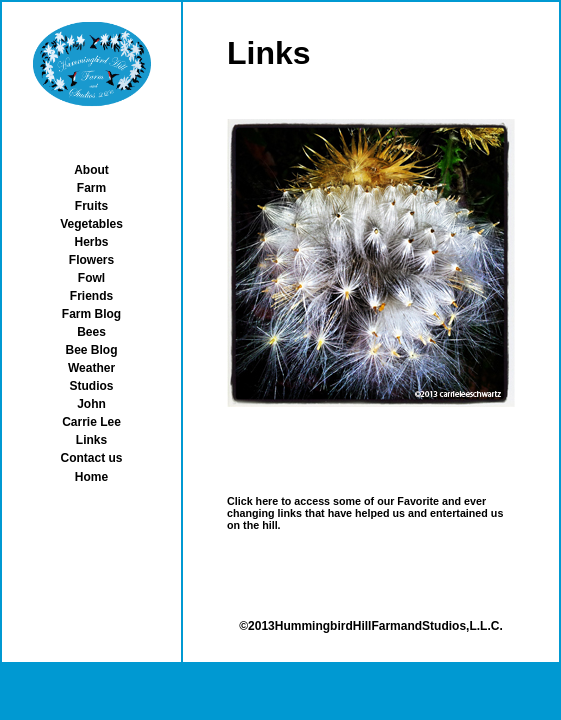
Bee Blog (91, 350)
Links (91, 440)
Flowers (91, 260)
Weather (91, 368)
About (91, 170)
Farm (91, 188)
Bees (91, 332)
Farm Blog (91, 314)
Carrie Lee (91, 422)
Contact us (91, 458)
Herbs (91, 242)
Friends (91, 296)
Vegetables (91, 224)
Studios (92, 386)
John (91, 404)
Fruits (91, 206)
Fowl (91, 278)
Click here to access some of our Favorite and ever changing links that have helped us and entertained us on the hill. (365, 513)
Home (91, 477)
